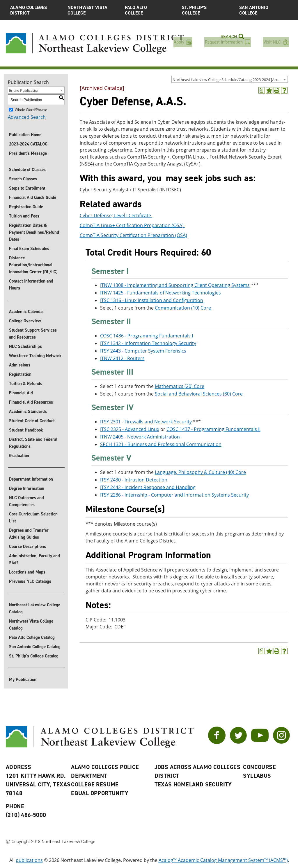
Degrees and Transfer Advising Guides (29, 534)
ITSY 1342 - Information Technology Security (148, 343)
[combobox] (230, 79)
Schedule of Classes (27, 170)
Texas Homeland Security (193, 784)
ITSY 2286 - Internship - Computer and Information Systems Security (174, 495)
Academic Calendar (27, 312)
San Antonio (264, 10)
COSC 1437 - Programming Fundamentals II (213, 429)
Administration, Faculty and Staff (34, 559)
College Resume (95, 784)
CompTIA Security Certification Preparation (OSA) (133, 236)
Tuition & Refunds (26, 384)
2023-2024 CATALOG (28, 144)
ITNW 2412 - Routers (122, 358)
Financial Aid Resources (31, 402)
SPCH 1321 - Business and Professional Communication (161, 444)
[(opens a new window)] (262, 90)
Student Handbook (26, 430)
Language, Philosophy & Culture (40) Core (200, 472)
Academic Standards (28, 411)
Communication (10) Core (183, 308)
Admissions (20, 365)
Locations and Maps (27, 572)
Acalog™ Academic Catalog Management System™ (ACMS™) (223, 860)
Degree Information (27, 488)
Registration (20, 374)
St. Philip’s (206, 10)
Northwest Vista (92, 10)
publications (29, 860)
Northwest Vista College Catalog (31, 625)
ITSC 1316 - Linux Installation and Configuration (152, 301)
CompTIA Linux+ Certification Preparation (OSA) (132, 226)
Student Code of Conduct (32, 421)
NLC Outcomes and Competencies (26, 501)
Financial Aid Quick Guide (33, 197)
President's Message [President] (28, 153)
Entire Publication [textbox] (24, 90)
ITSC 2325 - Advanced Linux (130, 429)
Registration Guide (26, 207)
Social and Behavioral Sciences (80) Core (199, 394)
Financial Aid (21, 393)
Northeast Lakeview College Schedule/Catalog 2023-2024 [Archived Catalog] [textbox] (230, 80)
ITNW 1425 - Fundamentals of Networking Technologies (160, 293)
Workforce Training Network (35, 356)
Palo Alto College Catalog (32, 637)
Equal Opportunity (100, 793)
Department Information (31, 479)
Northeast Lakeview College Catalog (35, 608)
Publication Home (25, 135)
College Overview (25, 321)
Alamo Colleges (34, 10)
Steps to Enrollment (27, 188)
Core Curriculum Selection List (33, 517)
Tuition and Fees (24, 216)
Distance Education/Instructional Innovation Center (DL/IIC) (33, 265)
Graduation (19, 456)
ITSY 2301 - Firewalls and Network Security (146, 422)
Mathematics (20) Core (180, 386)
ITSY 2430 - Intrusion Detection (134, 480)
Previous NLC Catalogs (30, 581)
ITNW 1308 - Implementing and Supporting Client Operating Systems (175, 285)
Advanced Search (27, 117)
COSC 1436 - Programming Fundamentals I (147, 336)
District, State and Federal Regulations (33, 443)
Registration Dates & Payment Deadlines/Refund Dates (34, 232)
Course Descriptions (28, 547)
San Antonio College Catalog (35, 647)
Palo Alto (149, 10)
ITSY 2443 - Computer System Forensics (143, 351)
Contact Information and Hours (31, 285)
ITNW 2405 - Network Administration (140, 437)
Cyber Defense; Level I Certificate (116, 216)
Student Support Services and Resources (33, 334)
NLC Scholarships (25, 346)
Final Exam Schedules (29, 249)
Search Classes (23, 179)
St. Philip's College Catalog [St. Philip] (34, 656)
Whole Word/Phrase (31, 110)
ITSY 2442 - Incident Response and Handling (148, 487)
